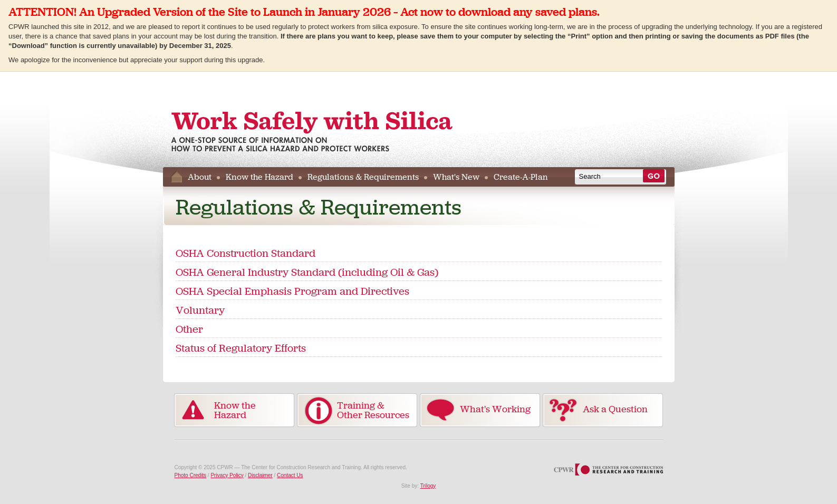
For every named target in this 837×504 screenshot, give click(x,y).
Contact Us (290, 475)
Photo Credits (191, 475)
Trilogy (428, 486)
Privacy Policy (227, 475)
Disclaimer (260, 475)
